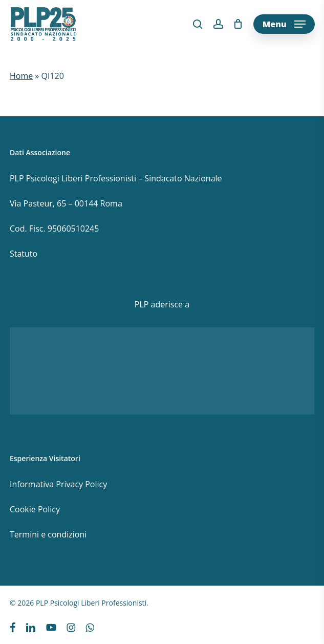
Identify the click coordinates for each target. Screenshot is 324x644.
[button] (284, 24)
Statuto (24, 254)
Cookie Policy (35, 509)
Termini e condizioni (48, 534)
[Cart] (238, 24)
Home (21, 76)
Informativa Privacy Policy (58, 484)
